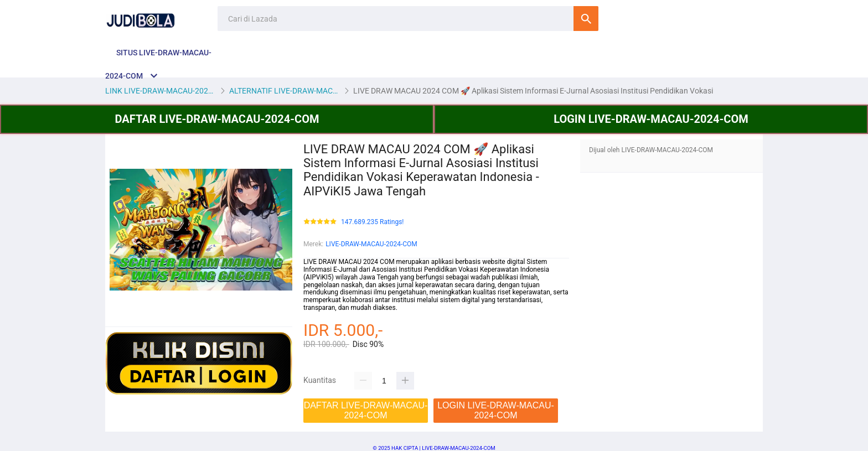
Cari (586, 19)
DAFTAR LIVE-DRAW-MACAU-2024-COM (217, 119)
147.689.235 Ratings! (372, 222)
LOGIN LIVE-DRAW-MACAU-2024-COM (651, 119)
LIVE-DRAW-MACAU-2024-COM (371, 244)
